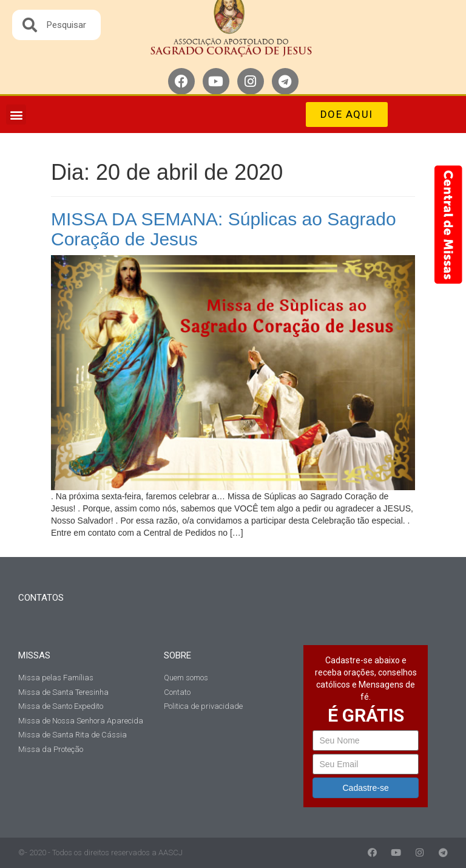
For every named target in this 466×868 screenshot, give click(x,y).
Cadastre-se (366, 788)
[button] (16, 114)
